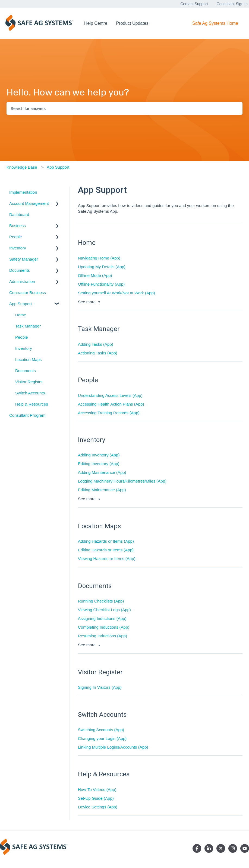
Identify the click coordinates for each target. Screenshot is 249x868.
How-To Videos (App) (97, 790)
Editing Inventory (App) (99, 464)
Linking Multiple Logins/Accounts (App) (113, 747)
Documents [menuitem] (20, 270)
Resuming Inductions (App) (103, 636)
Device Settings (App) (98, 807)
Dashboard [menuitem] (19, 214)
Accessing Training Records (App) (109, 413)
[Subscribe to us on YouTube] (245, 848)
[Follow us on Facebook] (197, 848)
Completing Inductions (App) (104, 627)
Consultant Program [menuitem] (27, 415)
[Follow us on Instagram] (233, 848)
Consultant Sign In (232, 4)
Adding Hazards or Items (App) (106, 541)
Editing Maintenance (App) (102, 490)
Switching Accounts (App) (101, 730)
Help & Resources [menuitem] (32, 404)
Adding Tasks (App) (96, 344)
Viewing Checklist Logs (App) (104, 610)
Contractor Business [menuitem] (28, 293)
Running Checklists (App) (101, 601)
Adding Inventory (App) (99, 455)
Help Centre (96, 23)
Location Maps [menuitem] (29, 359)
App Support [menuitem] (21, 304)
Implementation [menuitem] (23, 192)
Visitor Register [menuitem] (29, 382)
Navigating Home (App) (99, 258)
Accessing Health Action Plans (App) (111, 404)
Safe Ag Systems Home (215, 23)
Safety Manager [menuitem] (24, 259)
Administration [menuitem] (22, 281)
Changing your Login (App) (102, 738)
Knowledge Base (22, 167)
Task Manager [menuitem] (28, 326)
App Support (58, 167)
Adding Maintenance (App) (102, 472)
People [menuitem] (16, 237)
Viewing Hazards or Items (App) (107, 559)
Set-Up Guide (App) (96, 798)
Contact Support (194, 4)
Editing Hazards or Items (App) (106, 550)
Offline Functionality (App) (101, 284)
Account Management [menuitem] (29, 203)
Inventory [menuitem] (18, 248)
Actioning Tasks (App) (98, 353)
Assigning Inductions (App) (102, 618)
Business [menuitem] (18, 226)
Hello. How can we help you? (68, 92)
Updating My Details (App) (102, 267)
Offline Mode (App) (95, 275)
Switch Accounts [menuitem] (30, 393)
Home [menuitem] (21, 315)
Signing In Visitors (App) (100, 687)
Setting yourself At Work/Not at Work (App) (116, 293)
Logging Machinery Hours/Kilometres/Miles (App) (122, 481)
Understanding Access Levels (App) (110, 395)
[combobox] (124, 108)
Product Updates (132, 23)
